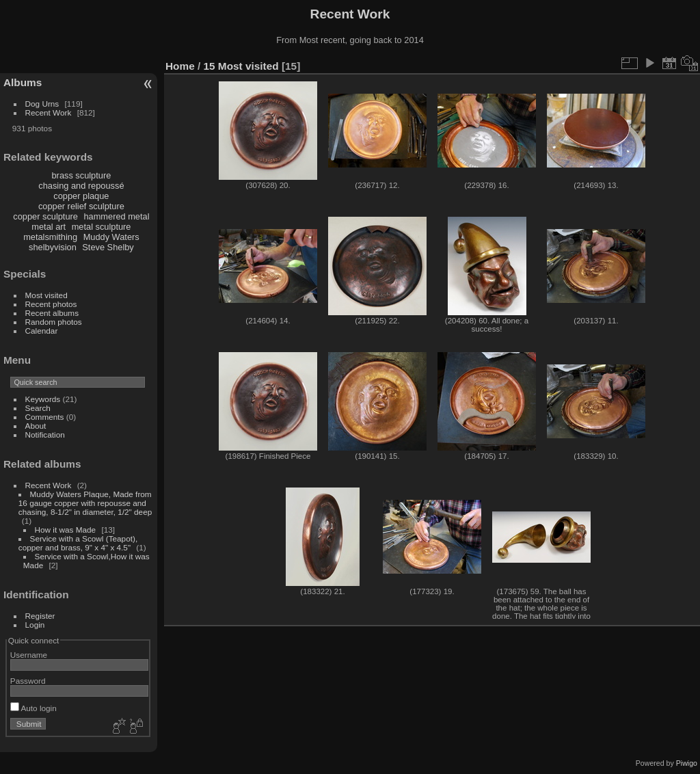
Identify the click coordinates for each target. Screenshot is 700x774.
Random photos (54, 322)
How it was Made (66, 530)
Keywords (43, 399)
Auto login (33, 708)
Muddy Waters (111, 237)
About (36, 426)
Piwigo (687, 763)
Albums (23, 82)
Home (180, 66)
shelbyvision (53, 247)
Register (40, 616)
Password (28, 681)
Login (35, 625)
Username (29, 655)
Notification (45, 435)
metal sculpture (102, 227)
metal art (49, 227)
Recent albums (52, 313)
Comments (45, 417)
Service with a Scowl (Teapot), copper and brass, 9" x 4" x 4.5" (78, 543)
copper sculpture (45, 216)
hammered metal (116, 216)
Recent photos (51, 304)
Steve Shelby (108, 247)
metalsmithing (50, 237)
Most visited (46, 295)
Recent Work (49, 112)
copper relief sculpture (81, 206)
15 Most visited (241, 66)
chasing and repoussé (81, 186)
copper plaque (81, 196)
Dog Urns (42, 104)
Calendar (42, 331)
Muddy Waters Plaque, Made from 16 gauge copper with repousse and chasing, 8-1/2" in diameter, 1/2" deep (85, 503)
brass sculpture (82, 175)
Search (38, 408)
